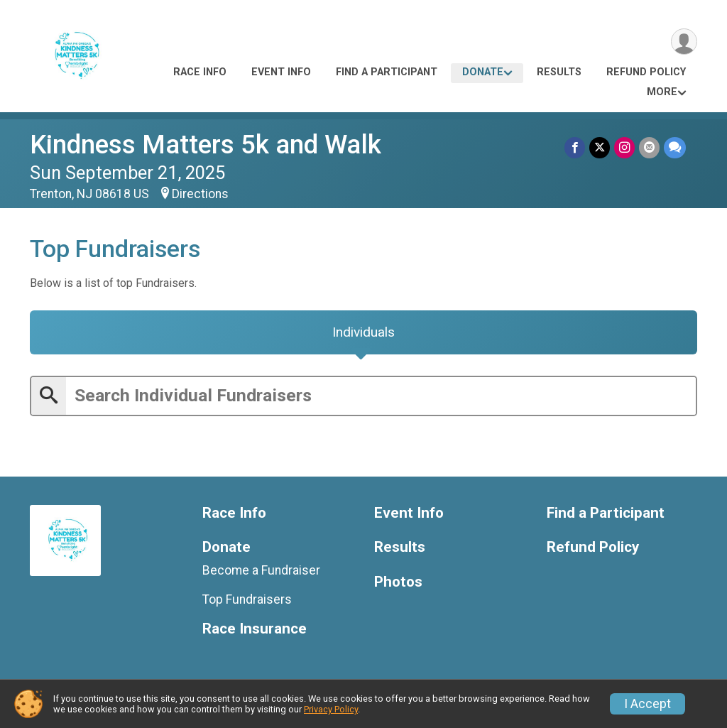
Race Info (200, 72)
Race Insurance (255, 629)
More (662, 92)
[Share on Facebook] (575, 147)
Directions (200, 194)
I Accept (647, 704)
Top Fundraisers (247, 599)
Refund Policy (646, 72)
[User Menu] (684, 42)
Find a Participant (387, 72)
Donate (483, 72)
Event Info (281, 72)
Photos (398, 582)
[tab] (363, 332)
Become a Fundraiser (261, 570)
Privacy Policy (331, 709)
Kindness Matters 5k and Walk (206, 145)
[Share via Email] (649, 147)
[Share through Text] (675, 147)
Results (559, 72)
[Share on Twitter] (600, 147)
